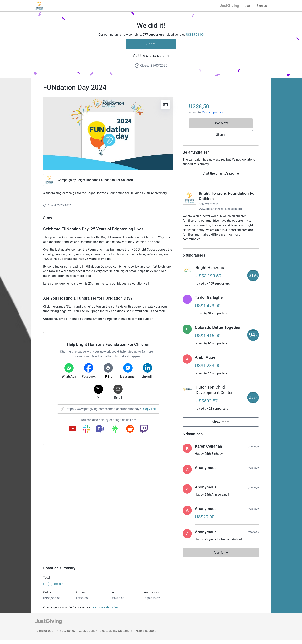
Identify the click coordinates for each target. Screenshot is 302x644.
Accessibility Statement (116, 635)
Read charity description (200, 246)
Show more (225, 427)
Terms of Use (44, 635)
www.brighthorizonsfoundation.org (220, 209)
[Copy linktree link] (115, 430)
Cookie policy (88, 635)
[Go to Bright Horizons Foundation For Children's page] (190, 198)
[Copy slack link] (86, 429)
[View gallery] (165, 105)
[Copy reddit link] (130, 429)
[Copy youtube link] (73, 429)
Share (151, 44)
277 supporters (212, 112)
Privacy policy (66, 635)
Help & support (146, 635)
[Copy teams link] (100, 429)
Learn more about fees (105, 611)
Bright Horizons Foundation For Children (105, 180)
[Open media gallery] (108, 133)
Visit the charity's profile (151, 55)
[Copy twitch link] (144, 429)
